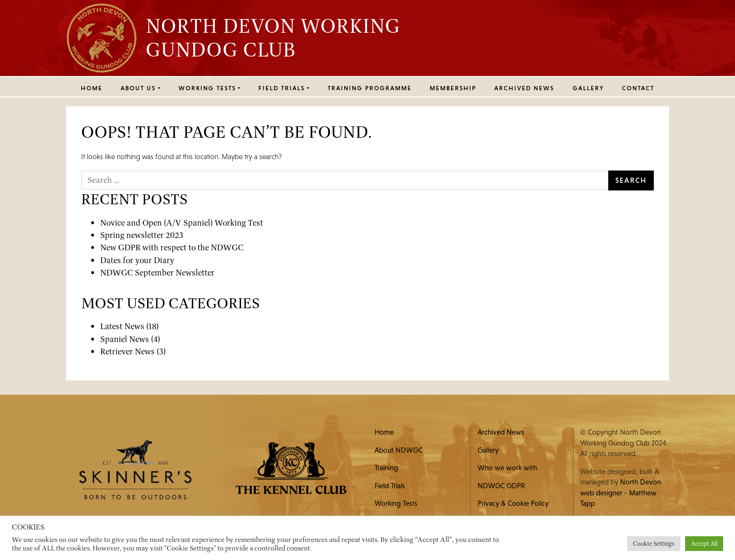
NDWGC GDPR (501, 486)
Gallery (588, 88)
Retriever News (127, 351)
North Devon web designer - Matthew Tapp (621, 493)
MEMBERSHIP (453, 88)
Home (92, 88)
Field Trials (390, 486)
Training (386, 468)
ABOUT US (138, 88)
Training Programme (370, 88)
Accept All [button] (704, 544)
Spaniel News (125, 339)
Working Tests (396, 503)
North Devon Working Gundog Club (273, 38)
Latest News (122, 326)
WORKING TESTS (207, 88)
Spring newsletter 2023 (142, 235)
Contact (638, 88)
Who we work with (507, 468)
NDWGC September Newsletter (157, 272)
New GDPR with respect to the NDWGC (172, 247)
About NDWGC (399, 450)
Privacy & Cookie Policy (513, 503)
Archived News (524, 88)
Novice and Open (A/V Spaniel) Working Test (182, 223)
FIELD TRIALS (282, 88)
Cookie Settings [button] (654, 544)
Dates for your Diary (137, 260)
